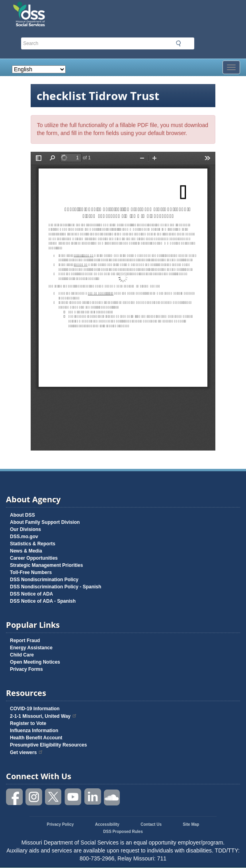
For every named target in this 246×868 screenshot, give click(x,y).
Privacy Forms (26, 669)
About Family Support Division (45, 522)
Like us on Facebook (15, 797)
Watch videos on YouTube (73, 797)
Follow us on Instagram (34, 797)
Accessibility (107, 824)
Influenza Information (34, 731)
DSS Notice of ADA (31, 594)
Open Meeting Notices (35, 662)
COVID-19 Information (35, 709)
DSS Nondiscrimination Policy (44, 580)
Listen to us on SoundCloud (112, 797)
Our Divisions (25, 529)
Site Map (191, 824)
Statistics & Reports (33, 544)
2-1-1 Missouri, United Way (44, 716)
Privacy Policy (61, 824)
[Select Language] (39, 69)
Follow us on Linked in (93, 797)
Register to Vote (28, 723)
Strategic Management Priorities (46, 565)
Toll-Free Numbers (31, 572)
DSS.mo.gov (24, 537)
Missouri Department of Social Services (70, 9)
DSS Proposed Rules (123, 832)
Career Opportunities (34, 558)
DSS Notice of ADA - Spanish (43, 601)
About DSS (22, 515)
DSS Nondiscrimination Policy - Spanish (56, 587)
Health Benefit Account (36, 738)
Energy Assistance (31, 648)
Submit (178, 43)
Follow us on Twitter (54, 797)
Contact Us (151, 824)
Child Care (22, 655)
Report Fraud (25, 641)
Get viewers (27, 752)
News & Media (26, 551)
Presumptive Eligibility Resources (48, 745)
